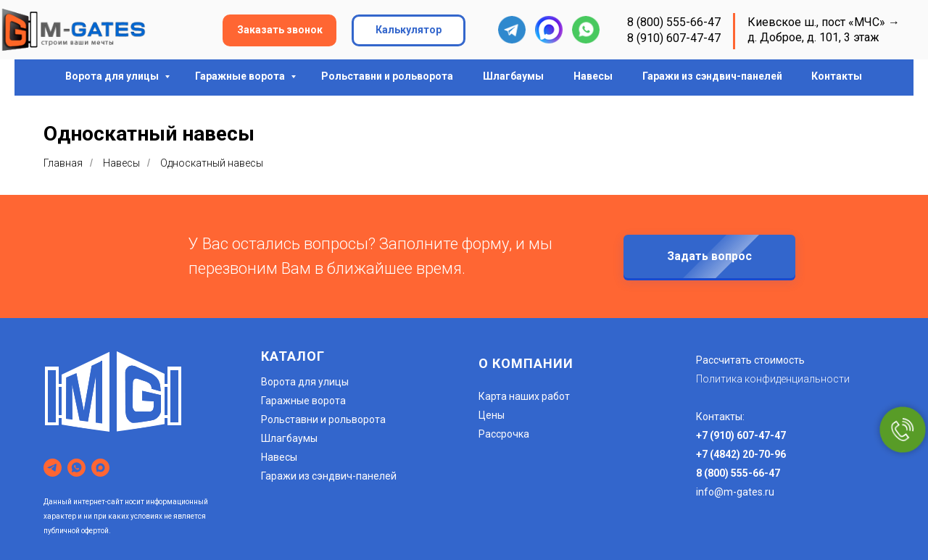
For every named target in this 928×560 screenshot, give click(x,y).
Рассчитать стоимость (750, 360)
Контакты (837, 76)
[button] (279, 30)
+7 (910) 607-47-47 (741, 435)
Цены (492, 415)
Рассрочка (504, 434)
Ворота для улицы (113, 76)
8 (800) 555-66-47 (674, 22)
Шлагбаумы (513, 76)
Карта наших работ (524, 396)
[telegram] (53, 468)
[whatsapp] (76, 468)
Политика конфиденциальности (773, 379)
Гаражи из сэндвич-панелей (712, 76)
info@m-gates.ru (735, 492)
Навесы (593, 76)
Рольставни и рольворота (387, 76)
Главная (63, 163)
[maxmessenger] (100, 468)
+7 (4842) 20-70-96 (741, 454)
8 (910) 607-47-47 (674, 38)
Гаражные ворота (241, 76)
